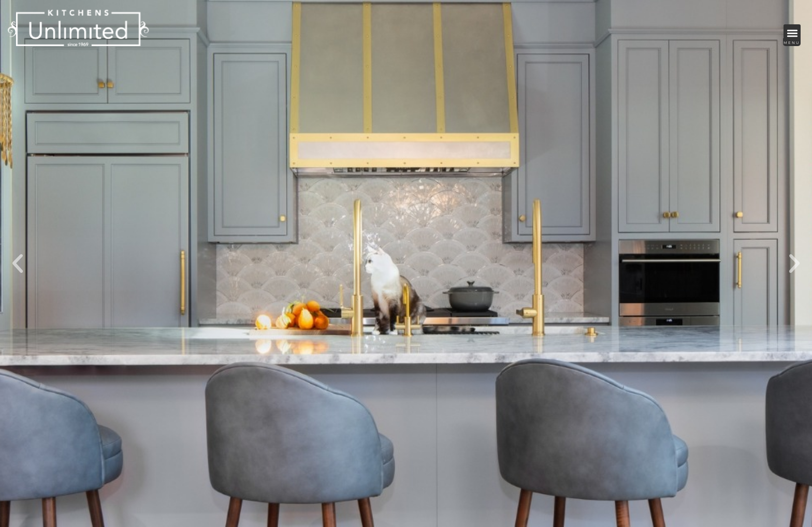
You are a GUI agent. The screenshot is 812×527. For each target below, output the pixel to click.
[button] (792, 33)
